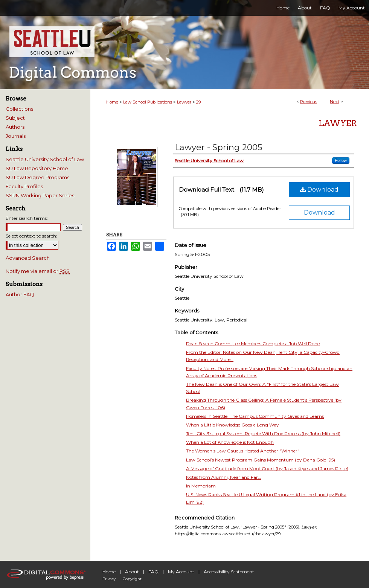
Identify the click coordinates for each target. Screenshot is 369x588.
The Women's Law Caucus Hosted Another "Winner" (243, 451)
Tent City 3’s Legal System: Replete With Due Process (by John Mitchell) (263, 433)
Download (319, 190)
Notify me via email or (38, 271)
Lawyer (184, 102)
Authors (15, 127)
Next (335, 102)
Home (112, 102)
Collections (19, 109)
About (132, 572)
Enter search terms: (27, 218)
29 (198, 102)
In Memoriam (201, 486)
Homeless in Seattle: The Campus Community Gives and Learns (255, 416)
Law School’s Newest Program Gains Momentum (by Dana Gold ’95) (261, 460)
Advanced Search (28, 258)
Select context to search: (31, 236)
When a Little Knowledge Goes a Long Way (233, 425)
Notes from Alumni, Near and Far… (223, 477)
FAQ (153, 572)
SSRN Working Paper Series (40, 195)
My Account (181, 572)
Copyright (132, 579)
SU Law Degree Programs (37, 177)
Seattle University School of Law (45, 159)
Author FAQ (20, 294)
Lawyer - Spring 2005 (218, 147)
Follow (341, 160)
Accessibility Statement (229, 572)
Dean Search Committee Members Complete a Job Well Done (253, 344)
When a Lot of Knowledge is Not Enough (230, 442)
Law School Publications (148, 102)
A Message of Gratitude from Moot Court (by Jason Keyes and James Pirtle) (267, 468)
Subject (15, 118)
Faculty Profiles (24, 186)
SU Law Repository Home (37, 168)
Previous (309, 102)
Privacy (109, 579)
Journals (16, 136)
